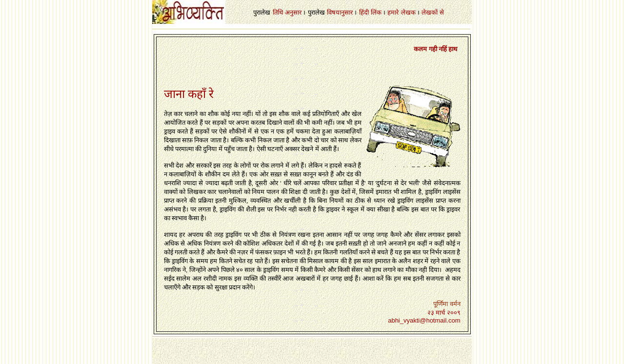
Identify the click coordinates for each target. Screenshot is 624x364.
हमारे (393, 12)
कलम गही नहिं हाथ (435, 49)
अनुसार (293, 12)
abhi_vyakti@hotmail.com (424, 320)
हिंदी (364, 12)
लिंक (376, 12)
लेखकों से (433, 12)
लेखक (408, 12)
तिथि (278, 12)
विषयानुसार (340, 12)
